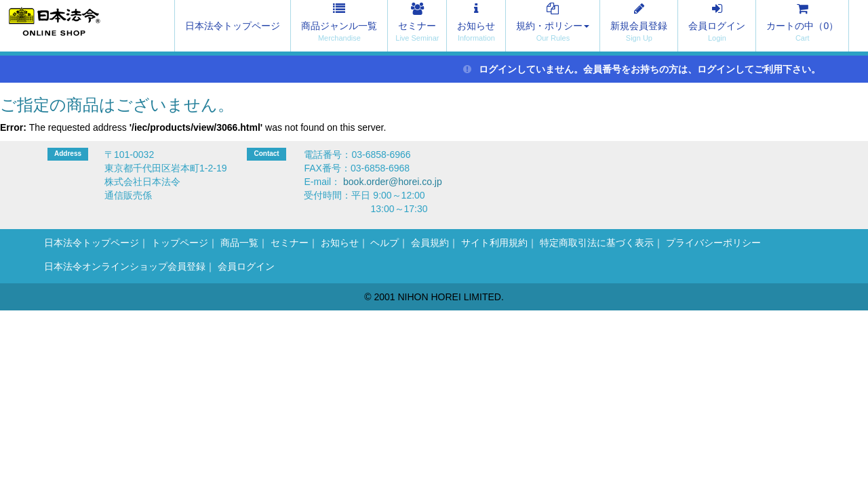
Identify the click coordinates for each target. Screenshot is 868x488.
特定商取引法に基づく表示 (597, 243)
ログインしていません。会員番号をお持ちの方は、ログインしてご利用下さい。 (642, 69)
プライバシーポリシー (713, 243)
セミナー (417, 26)
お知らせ (476, 26)
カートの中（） (802, 26)
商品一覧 (239, 243)
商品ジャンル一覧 (339, 26)
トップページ (180, 243)
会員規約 (430, 243)
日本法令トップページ (233, 26)
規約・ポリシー (553, 26)
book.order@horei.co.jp (393, 182)
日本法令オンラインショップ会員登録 (125, 266)
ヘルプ (384, 243)
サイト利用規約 (494, 243)
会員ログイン (717, 26)
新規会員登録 (639, 26)
